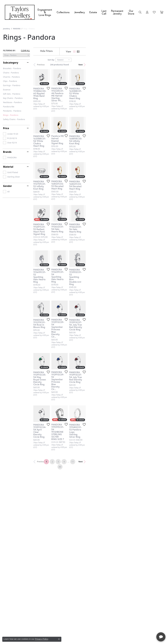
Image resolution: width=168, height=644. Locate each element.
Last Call (104, 12)
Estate (93, 12)
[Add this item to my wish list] (74, 115)
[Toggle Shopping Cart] (162, 12)
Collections (63, 12)
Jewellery (79, 12)
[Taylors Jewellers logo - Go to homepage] (20, 12)
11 (109, 552)
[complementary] (146, 627)
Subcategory (11, 63)
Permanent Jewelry (117, 12)
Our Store (131, 12)
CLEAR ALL (25, 51)
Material (8, 167)
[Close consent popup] (59, 639)
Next (160, 65)
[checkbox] (11, 134)
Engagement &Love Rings (45, 12)
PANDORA (17, 29)
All (115, 552)
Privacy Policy (42, 639)
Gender (7, 186)
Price (6, 128)
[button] (140, 12)
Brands (7, 152)
